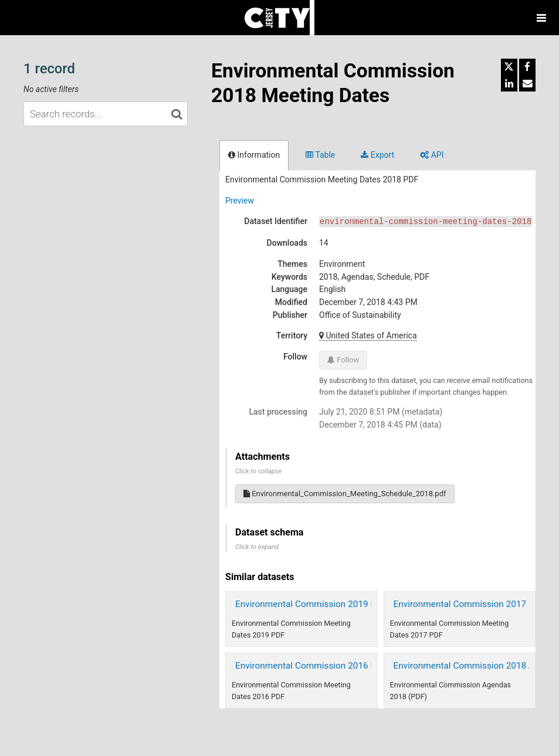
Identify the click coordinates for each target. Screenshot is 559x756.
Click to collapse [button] (258, 471)
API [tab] (432, 155)
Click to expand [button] (257, 547)
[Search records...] (106, 114)
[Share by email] (527, 83)
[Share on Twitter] (509, 67)
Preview (240, 201)
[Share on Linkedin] (509, 83)
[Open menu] (541, 18)
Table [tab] (320, 155)
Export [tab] (377, 155)
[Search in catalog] (177, 114)
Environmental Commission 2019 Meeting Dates (332, 604)
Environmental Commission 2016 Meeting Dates (332, 666)
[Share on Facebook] (527, 67)
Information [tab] (254, 155)
